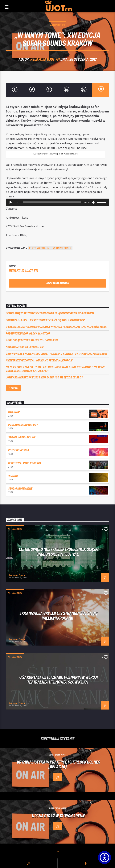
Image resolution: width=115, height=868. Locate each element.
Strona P (14, 412)
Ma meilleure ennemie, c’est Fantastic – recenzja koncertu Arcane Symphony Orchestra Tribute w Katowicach (55, 369)
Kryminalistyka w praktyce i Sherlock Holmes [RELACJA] (59, 764)
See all (14, 388)
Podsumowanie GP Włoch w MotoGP (28, 333)
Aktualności (57, 25)
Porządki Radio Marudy (23, 425)
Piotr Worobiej (39, 248)
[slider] (52, 202)
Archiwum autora (57, 283)
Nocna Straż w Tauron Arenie (58, 816)
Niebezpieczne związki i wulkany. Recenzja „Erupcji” (39, 360)
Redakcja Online (17, 575)
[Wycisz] (94, 202)
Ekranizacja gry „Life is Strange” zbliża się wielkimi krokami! (45, 320)
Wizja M (13, 476)
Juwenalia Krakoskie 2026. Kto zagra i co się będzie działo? (44, 377)
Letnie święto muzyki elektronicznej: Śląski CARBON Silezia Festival (50, 313)
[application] (57, 202)
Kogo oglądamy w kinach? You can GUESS (32, 340)
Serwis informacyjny (22, 437)
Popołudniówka (19, 450)
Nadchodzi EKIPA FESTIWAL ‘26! (25, 347)
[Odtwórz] (11, 202)
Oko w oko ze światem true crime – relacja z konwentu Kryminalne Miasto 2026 (57, 354)
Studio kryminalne (20, 488)
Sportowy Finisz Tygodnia (25, 463)
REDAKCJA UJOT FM (45, 59)
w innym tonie (62, 248)
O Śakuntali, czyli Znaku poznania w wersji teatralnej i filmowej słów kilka (56, 327)
